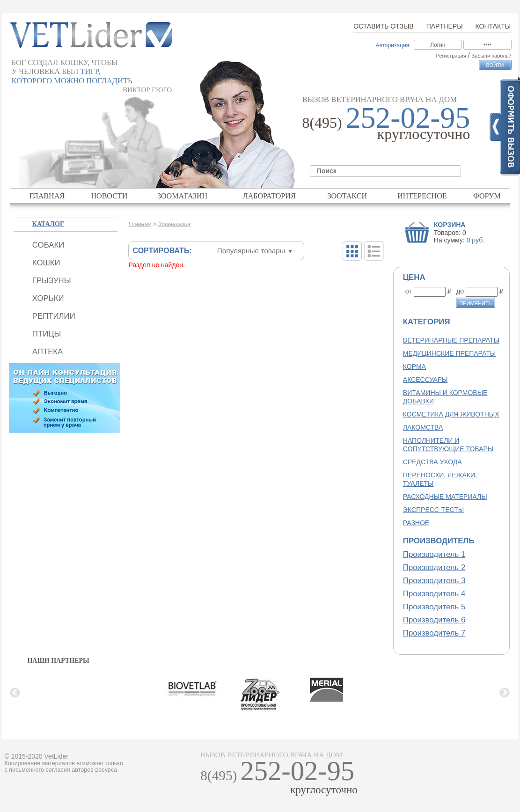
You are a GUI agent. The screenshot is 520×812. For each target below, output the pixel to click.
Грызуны (52, 281)
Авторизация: (393, 45)
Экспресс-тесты (433, 510)
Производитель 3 (434, 581)
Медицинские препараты (449, 353)
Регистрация (451, 56)
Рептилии (54, 316)
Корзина (450, 225)
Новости (109, 196)
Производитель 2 (434, 567)
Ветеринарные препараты (451, 340)
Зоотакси (347, 196)
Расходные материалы (445, 497)
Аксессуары (425, 380)
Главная (47, 196)
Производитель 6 (434, 620)
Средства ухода (432, 462)
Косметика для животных (451, 414)
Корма (414, 366)
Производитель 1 (434, 554)
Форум (487, 196)
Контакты (493, 26)
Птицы (47, 334)
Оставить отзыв (383, 26)
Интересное (422, 196)
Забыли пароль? (492, 56)
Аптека (48, 352)
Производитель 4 (434, 594)
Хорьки (48, 298)
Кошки (46, 263)
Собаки (48, 245)
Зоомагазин (182, 196)
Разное (416, 523)
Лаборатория (269, 196)
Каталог (48, 224)
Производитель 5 (434, 607)
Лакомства (423, 427)
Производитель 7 (434, 633)
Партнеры (445, 26)
